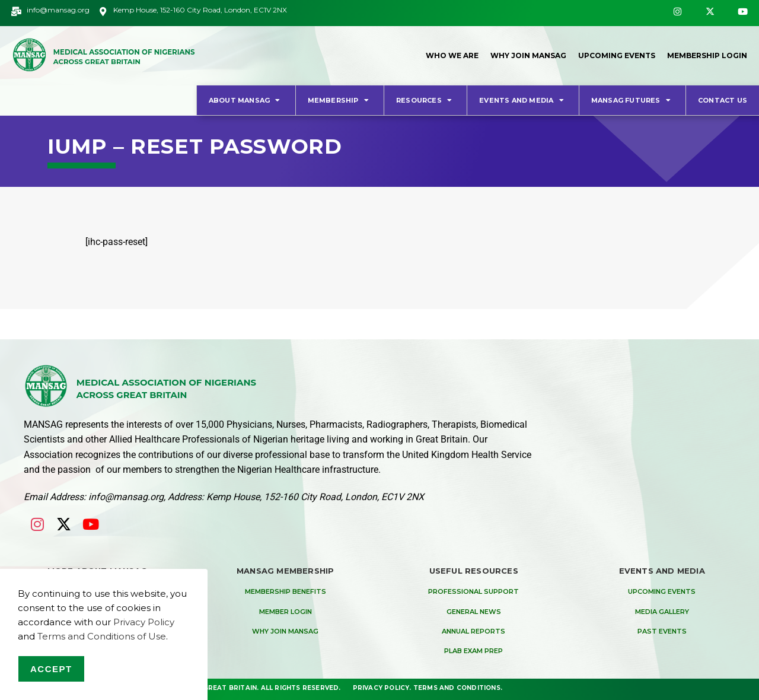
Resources (425, 100)
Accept (51, 669)
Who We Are (452, 55)
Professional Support (473, 591)
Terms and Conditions (457, 688)
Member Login (286, 612)
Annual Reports (473, 631)
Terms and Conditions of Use (102, 636)
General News (474, 612)
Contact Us (723, 100)
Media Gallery (662, 612)
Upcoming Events (617, 55)
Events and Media (523, 100)
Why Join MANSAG (528, 55)
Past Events (662, 631)
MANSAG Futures (632, 100)
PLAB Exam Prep (473, 651)
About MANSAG (246, 100)
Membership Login (707, 55)
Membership (340, 100)
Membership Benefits (286, 591)
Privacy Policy (381, 688)
